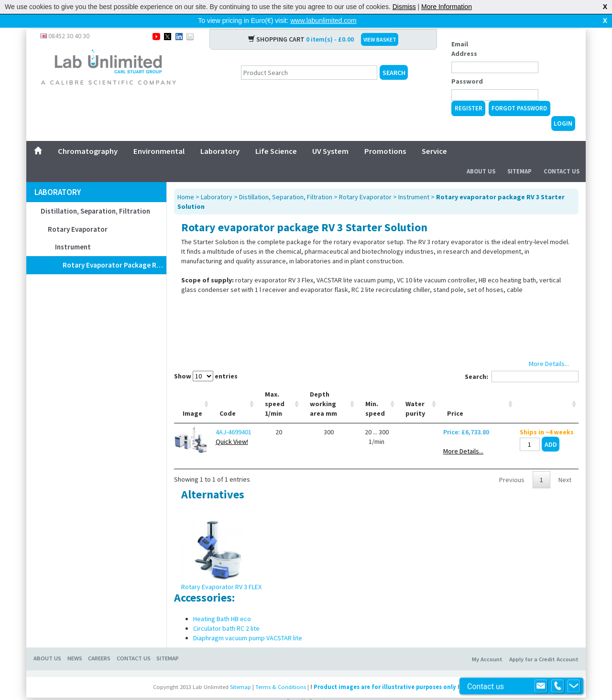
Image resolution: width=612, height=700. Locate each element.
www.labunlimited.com (323, 21)
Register (469, 93)
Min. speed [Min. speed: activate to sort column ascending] (375, 393)
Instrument (73, 232)
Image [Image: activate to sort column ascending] (192, 398)
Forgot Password (519, 93)
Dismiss (404, 7)
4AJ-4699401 (234, 417)
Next (565, 464)
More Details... (463, 436)
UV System (330, 136)
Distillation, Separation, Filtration (95, 196)
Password (467, 66)
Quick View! (232, 426)
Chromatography (88, 136)
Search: (522, 361)
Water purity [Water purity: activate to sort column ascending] (415, 393)
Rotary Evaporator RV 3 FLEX (221, 571)
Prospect (317, 686)
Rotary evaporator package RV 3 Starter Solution (115, 250)
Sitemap (519, 156)
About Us (481, 156)
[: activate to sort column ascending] (547, 389)
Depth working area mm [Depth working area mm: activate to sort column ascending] (323, 388)
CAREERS (99, 643)
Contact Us (562, 156)
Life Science (276, 136)
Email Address (464, 33)
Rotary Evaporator (78, 214)
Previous (512, 464)
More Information (447, 7)
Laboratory (220, 136)
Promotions (385, 136)
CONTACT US (134, 643)
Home (186, 182)
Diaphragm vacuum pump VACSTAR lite (248, 623)
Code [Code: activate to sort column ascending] (228, 398)
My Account (487, 644)
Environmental (159, 136)
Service (434, 136)
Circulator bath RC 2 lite (226, 613)
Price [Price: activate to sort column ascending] (455, 398)
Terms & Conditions (281, 672)
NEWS (75, 643)
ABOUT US (47, 643)
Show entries (206, 361)
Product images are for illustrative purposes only (385, 672)
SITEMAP (168, 643)
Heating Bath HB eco (222, 603)
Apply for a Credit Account (544, 644)
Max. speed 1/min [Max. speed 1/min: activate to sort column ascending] (275, 388)
